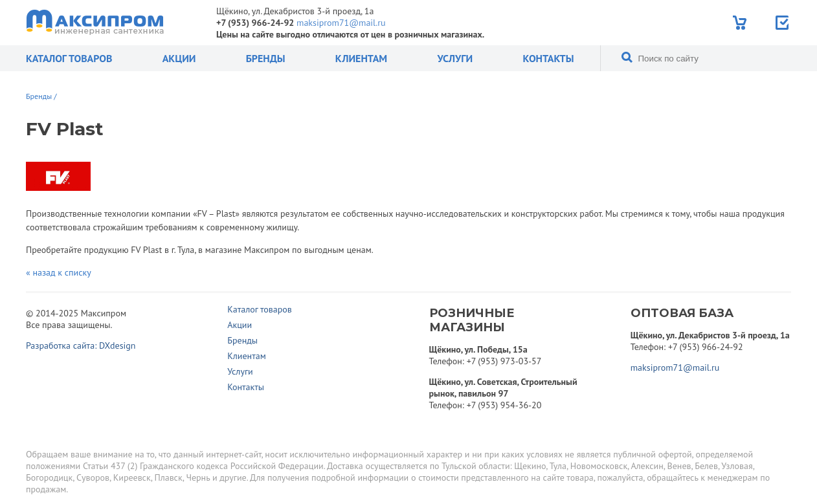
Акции (179, 58)
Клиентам (361, 58)
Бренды (266, 58)
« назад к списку (59, 272)
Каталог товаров (69, 58)
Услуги (455, 58)
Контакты (548, 58)
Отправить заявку (783, 23)
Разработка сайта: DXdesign (81, 345)
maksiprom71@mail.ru (341, 23)
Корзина (741, 23)
